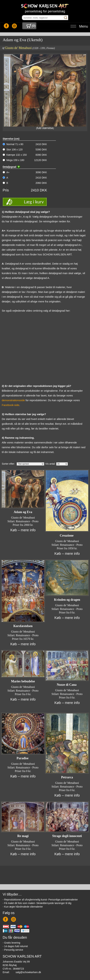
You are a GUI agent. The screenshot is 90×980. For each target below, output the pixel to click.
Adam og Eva (23, 512)
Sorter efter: (8, 464)
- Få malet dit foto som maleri (19, 903)
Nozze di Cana (67, 685)
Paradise (23, 758)
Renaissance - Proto (27, 521)
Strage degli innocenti (67, 836)
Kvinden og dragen (67, 600)
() (31, 26)
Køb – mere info (23, 530)
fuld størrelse (45, 128)
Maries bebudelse (23, 681)
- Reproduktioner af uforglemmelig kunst (25, 900)
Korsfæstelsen (23, 626)
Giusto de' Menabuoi (18, 48)
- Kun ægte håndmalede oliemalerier (23, 907)
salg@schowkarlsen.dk (28, 972)
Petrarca (67, 777)
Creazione (67, 536)
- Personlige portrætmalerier (62, 900)
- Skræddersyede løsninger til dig (53, 903)
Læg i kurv (34, 202)
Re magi (23, 836)
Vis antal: (50, 464)
